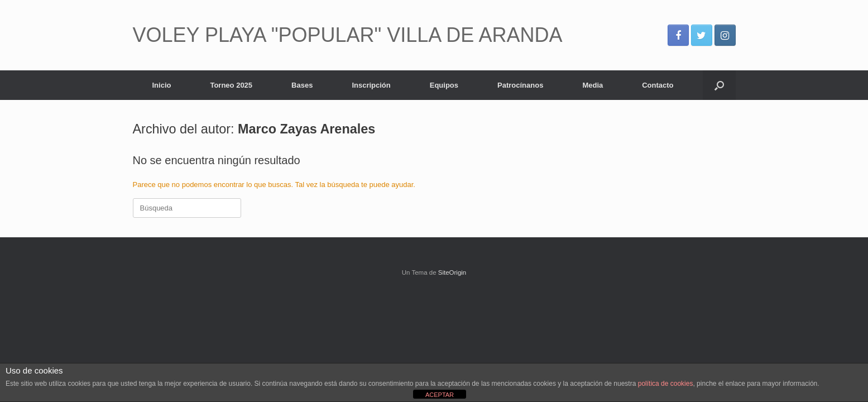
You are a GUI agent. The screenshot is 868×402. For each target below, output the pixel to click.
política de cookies (666, 384)
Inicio (162, 85)
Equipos (444, 85)
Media (593, 85)
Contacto (658, 85)
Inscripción (371, 85)
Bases (302, 85)
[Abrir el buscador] (719, 85)
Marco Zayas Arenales (306, 129)
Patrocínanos (520, 85)
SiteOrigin (452, 272)
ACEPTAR (440, 395)
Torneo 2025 (231, 85)
